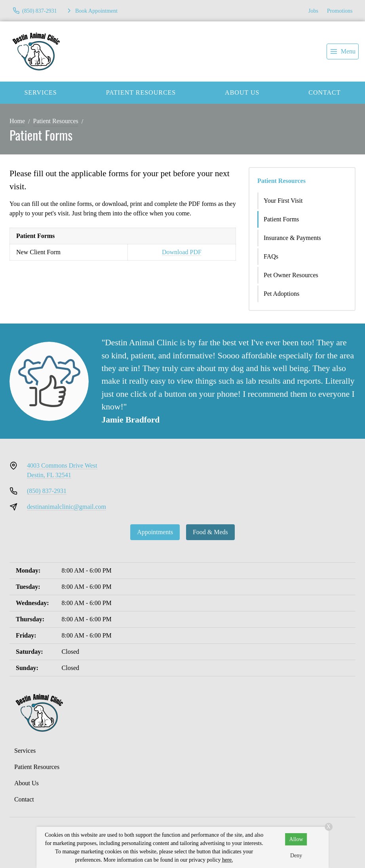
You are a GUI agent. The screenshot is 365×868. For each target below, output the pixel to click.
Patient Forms (281, 219)
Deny (296, 856)
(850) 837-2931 (47, 491)
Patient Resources (141, 92)
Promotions (340, 11)
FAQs (271, 256)
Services (40, 92)
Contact (24, 799)
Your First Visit (283, 201)
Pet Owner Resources (291, 275)
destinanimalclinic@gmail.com (67, 507)
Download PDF (182, 252)
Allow (296, 839)
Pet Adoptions (281, 294)
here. (228, 860)
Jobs (313, 11)
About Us (242, 92)
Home (17, 121)
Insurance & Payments (292, 238)
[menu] (343, 51)
